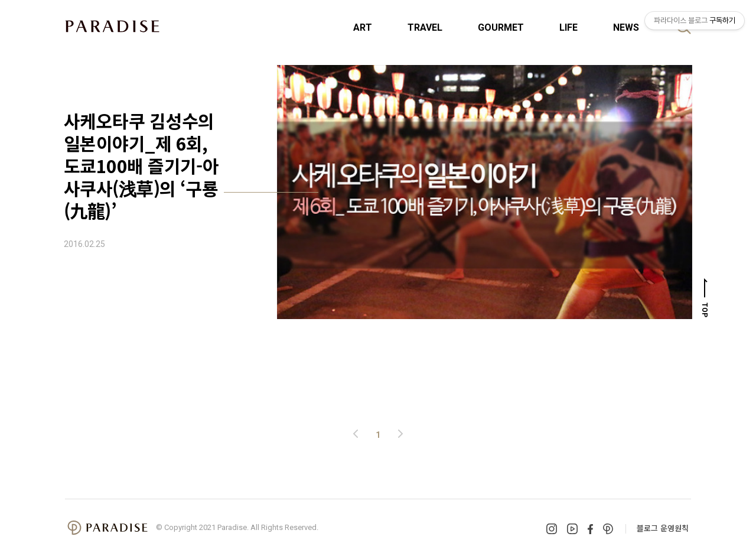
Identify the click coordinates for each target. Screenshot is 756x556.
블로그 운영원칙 (663, 528)
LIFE (568, 27)
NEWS (626, 27)
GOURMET (501, 27)
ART (363, 27)
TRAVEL (425, 27)
